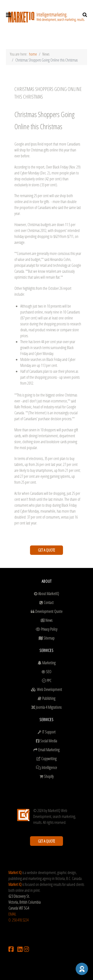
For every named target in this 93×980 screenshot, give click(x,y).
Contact (49, 603)
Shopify (49, 776)
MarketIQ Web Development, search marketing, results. (55, 816)
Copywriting (49, 759)
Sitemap (49, 638)
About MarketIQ (49, 594)
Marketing (49, 663)
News (49, 620)
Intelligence (49, 768)
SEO (49, 672)
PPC (49, 681)
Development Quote (49, 611)
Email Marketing (49, 750)
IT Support (49, 732)
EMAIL (12, 914)
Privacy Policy (49, 629)
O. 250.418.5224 (18, 920)
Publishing (49, 698)
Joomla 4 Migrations (49, 707)
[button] (82, 969)
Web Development (49, 689)
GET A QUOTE (46, 550)
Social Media (49, 741)
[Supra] (46, 19)
